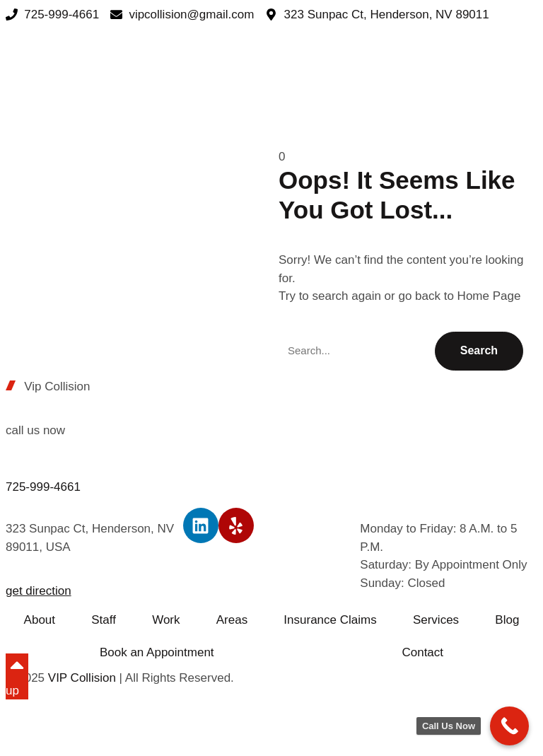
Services (436, 620)
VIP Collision (82, 678)
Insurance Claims (330, 620)
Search (479, 350)
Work (166, 620)
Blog (507, 620)
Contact (422, 652)
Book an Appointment (157, 652)
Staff (104, 620)
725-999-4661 (43, 487)
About (40, 620)
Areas (232, 620)
